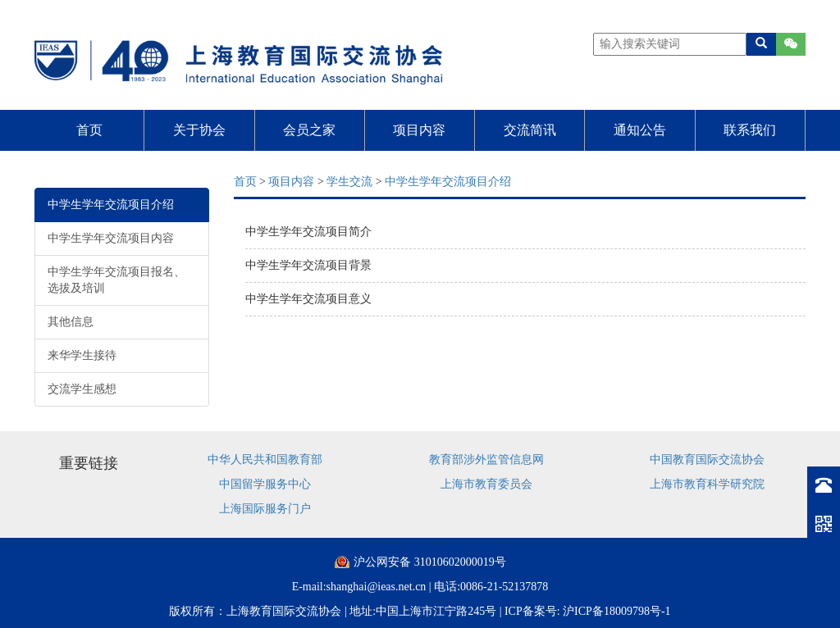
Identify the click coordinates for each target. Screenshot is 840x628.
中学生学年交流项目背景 (308, 265)
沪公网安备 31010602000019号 (430, 562)
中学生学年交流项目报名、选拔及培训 (116, 280)
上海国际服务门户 (265, 509)
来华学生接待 (82, 355)
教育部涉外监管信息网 (486, 460)
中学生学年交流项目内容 (111, 238)
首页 (89, 130)
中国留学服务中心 (265, 484)
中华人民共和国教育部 (265, 460)
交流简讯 (530, 130)
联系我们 (750, 130)
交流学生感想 (82, 389)
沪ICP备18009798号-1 (616, 611)
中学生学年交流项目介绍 (111, 205)
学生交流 (349, 182)
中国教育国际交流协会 (707, 460)
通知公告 (640, 130)
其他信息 (71, 322)
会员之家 (309, 130)
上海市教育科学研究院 (707, 484)
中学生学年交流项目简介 (308, 232)
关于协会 (199, 130)
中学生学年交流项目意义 (308, 299)
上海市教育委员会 (486, 484)
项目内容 (419, 130)
